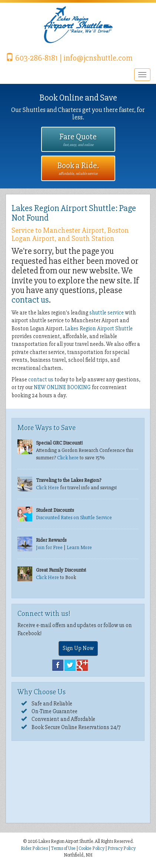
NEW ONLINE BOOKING (62, 387)
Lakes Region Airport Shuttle (99, 329)
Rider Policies (35, 848)
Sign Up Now (78, 648)
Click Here (47, 488)
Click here (68, 458)
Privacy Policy (122, 848)
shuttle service (107, 313)
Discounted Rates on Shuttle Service (74, 518)
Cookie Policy (92, 848)
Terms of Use (63, 848)
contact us (30, 300)
